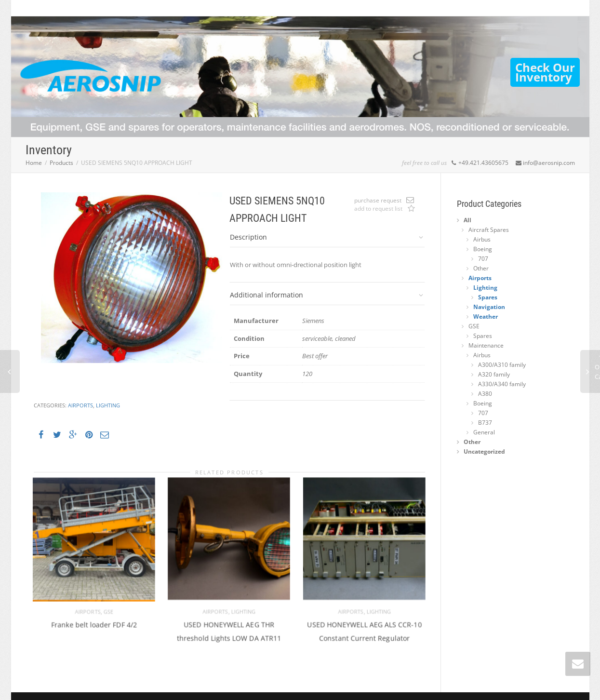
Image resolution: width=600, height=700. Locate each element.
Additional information (267, 295)
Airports (80, 405)
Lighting (108, 405)
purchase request (378, 200)
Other (481, 268)
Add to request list (412, 209)
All (467, 220)
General (484, 432)
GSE (107, 602)
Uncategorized (484, 451)
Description (248, 237)
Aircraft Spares (489, 230)
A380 (485, 394)
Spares (488, 297)
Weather (486, 316)
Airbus (482, 239)
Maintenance (486, 345)
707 (483, 259)
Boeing (483, 249)
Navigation (489, 307)
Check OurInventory (545, 72)
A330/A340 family (502, 384)
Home (34, 163)
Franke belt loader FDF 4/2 (94, 614)
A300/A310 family (502, 365)
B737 (485, 423)
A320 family (494, 374)
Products (61, 163)
